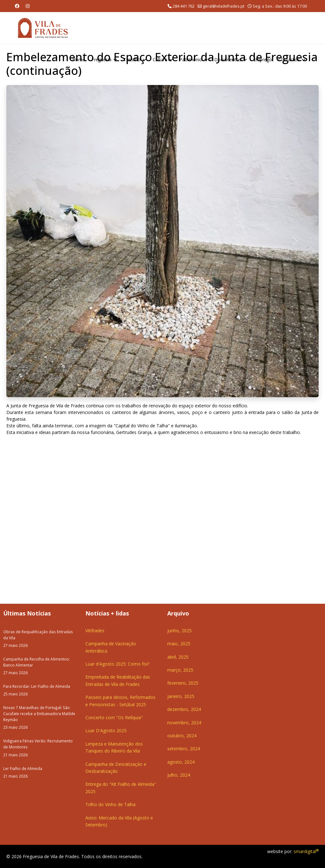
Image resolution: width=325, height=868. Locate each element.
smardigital (306, 851)
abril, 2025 (178, 657)
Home (79, 59)
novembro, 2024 (184, 723)
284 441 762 (184, 6)
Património (191, 59)
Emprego (263, 59)
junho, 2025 (179, 631)
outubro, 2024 (182, 736)
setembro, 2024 (184, 749)
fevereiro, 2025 (183, 683)
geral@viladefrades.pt (224, 6)
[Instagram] (28, 6)
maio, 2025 (179, 644)
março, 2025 (180, 670)
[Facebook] (17, 6)
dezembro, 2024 (184, 709)
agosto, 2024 (181, 762)
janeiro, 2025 (181, 696)
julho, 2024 (179, 775)
